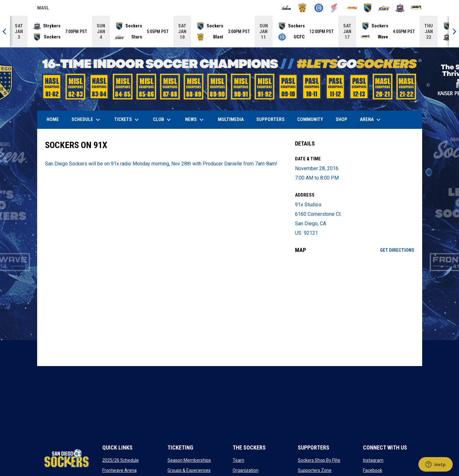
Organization (246, 470)
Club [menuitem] (163, 120)
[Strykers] (400, 8)
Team (238, 460)
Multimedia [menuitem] (231, 119)
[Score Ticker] (229, 32)
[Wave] (416, 8)
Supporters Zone (315, 470)
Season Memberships (189, 460)
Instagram (373, 460)
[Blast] (302, 8)
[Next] (454, 32)
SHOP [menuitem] (344, 119)
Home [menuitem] (53, 119)
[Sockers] (368, 8)
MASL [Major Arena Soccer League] (43, 9)
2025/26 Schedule (121, 460)
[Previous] (5, 32)
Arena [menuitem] (373, 120)
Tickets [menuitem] (127, 120)
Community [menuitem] (310, 119)
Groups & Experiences (189, 470)
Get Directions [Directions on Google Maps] (397, 250)
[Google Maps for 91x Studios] (355, 310)
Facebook (373, 470)
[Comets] (335, 8)
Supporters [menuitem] (270, 119)
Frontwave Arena (119, 470)
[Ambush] (286, 8)
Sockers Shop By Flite (319, 460)
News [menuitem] (195, 120)
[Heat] (351, 8)
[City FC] (319, 8)
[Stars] (384, 8)
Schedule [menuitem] (87, 120)
